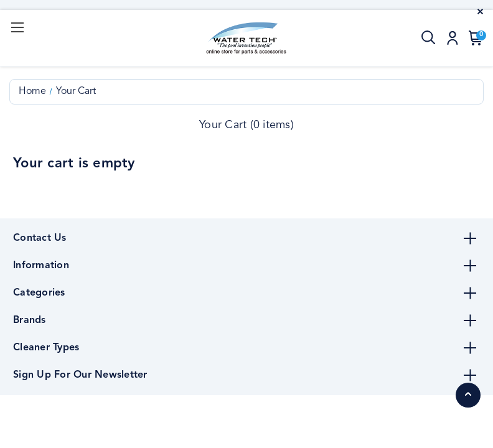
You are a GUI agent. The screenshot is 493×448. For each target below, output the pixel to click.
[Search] (429, 38)
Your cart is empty (74, 164)
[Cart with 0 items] (473, 38)
